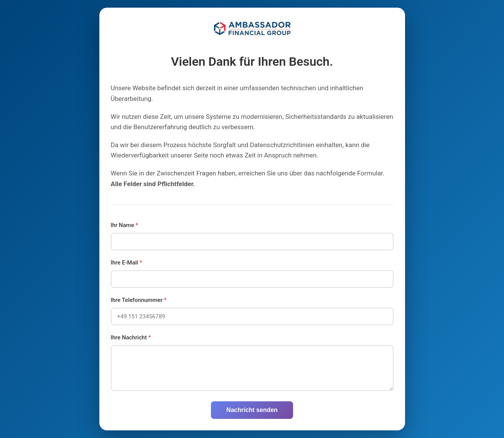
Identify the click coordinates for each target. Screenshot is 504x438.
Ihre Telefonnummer (139, 300)
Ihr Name (125, 225)
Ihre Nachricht (131, 337)
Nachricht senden (252, 410)
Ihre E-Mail (126, 263)
